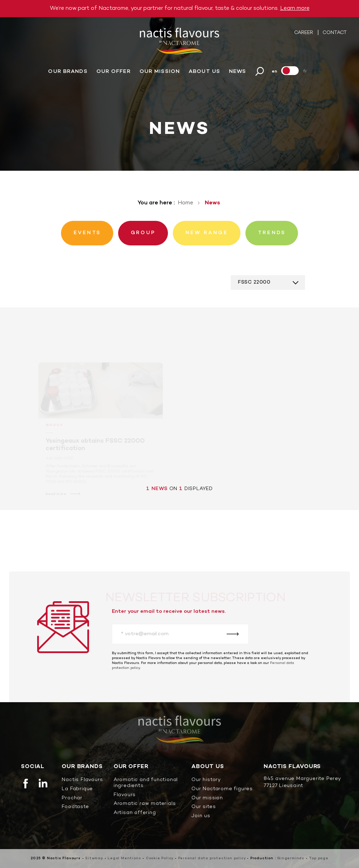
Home (185, 203)
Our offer (114, 72)
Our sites (204, 807)
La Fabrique (77, 789)
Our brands (68, 72)
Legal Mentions (124, 858)
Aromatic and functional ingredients (146, 783)
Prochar (72, 798)
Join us (201, 816)
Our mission (160, 72)
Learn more (295, 8)
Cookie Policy (160, 858)
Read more (57, 496)
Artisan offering (135, 813)
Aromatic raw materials (145, 804)
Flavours (125, 795)
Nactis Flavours (82, 780)
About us (204, 72)
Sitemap (94, 858)
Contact (335, 33)
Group (55, 428)
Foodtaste (75, 807)
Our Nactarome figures (222, 789)
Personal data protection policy (212, 858)
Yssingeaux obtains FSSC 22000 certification (95, 447)
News (238, 72)
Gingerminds (291, 858)
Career (304, 33)
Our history (206, 780)
